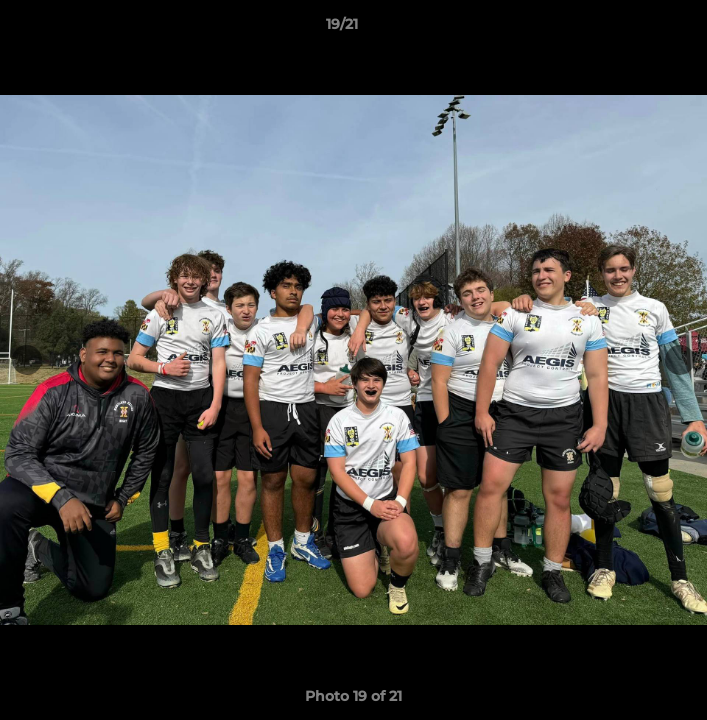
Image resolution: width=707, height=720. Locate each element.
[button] (635, 29)
